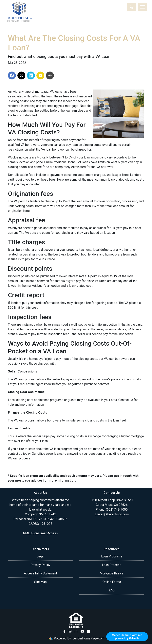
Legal (40, 556)
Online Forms (112, 582)
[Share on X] (21, 75)
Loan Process (112, 565)
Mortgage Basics (112, 573)
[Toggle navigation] (142, 7)
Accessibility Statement (40, 573)
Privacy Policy (40, 565)
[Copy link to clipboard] (50, 75)
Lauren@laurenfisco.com (112, 514)
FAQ (112, 590)
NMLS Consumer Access (40, 533)
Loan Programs (112, 556)
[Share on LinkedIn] (31, 75)
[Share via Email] (40, 75)
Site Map (40, 582)
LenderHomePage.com (88, 638)
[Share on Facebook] (12, 75)
